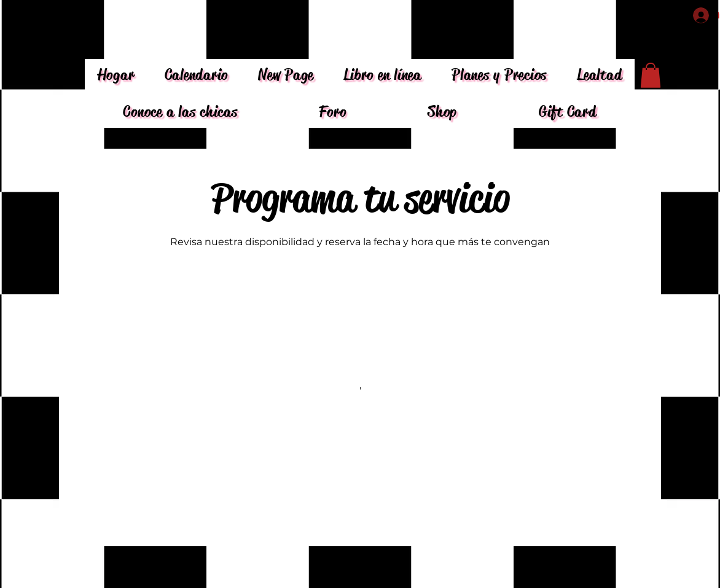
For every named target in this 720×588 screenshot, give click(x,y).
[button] (651, 75)
